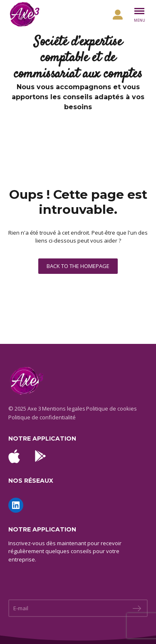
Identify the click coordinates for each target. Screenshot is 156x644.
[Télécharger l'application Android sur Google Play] (40, 456)
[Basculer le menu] (139, 15)
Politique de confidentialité (42, 417)
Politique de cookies (111, 408)
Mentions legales (64, 408)
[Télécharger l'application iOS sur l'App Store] (14, 456)
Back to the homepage (78, 266)
